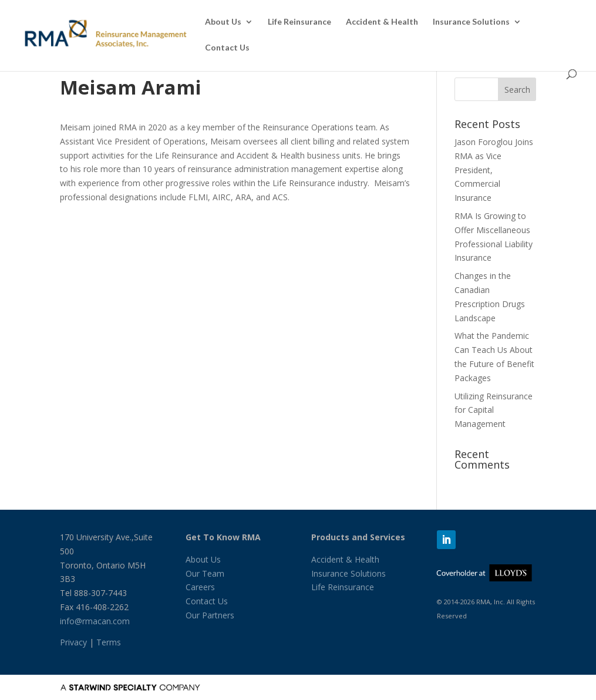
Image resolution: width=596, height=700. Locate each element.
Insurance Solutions (471, 22)
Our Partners (210, 615)
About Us (223, 22)
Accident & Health (382, 22)
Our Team (205, 573)
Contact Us (227, 48)
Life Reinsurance (299, 22)
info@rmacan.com (95, 621)
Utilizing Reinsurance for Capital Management (494, 410)
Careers (200, 587)
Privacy (73, 642)
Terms (109, 642)
